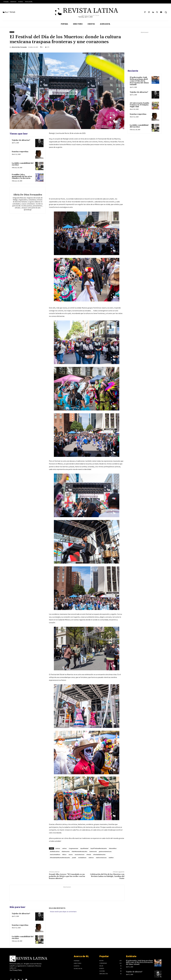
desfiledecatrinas (55, 851)
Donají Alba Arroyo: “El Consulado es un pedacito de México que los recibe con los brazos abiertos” (67, 876)
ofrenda (89, 854)
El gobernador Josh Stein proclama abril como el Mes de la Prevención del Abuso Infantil (139, 81)
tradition (111, 858)
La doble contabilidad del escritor (23, 164)
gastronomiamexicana (105, 851)
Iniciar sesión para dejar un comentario (63, 912)
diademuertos (66, 851)
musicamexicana (79, 854)
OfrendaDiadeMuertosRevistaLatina (60, 858)
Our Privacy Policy (16, 970)
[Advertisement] (67, 893)
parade (74, 858)
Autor (12, 32)
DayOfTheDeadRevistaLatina (99, 848)
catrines (64, 848)
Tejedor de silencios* (21, 140)
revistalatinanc (82, 858)
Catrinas (58, 848)
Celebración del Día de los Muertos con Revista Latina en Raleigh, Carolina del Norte (107, 876)
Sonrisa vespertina (20, 152)
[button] (166, 12)
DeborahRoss (113, 848)
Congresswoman (73, 848)
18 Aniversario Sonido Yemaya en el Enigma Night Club (139, 105)
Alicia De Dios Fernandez (19, 47)
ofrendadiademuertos (99, 854)
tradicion (91, 858)
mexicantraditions (55, 854)
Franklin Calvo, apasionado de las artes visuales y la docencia (22, 176)
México (64, 854)
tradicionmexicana (101, 858)
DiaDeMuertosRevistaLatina (79, 851)
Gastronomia (93, 851)
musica (71, 854)
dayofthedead (84, 848)
